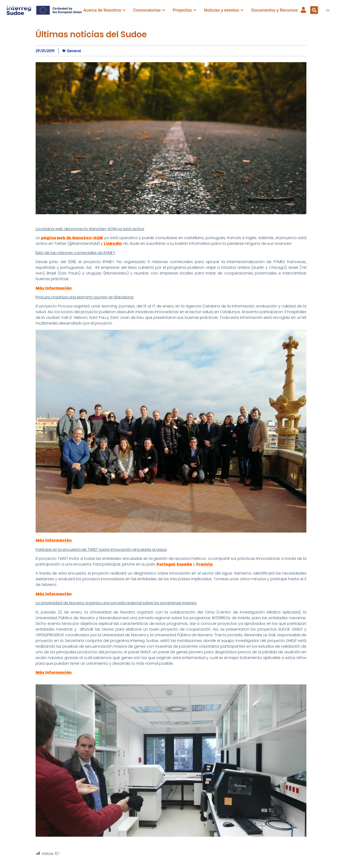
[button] (314, 10)
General (74, 51)
